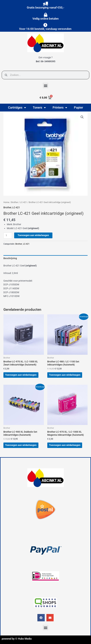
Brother (15, 202)
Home (6, 202)
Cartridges (17, 108)
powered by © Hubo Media (17, 639)
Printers (60, 108)
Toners (39, 108)
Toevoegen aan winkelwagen (33, 235)
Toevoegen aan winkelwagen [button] (21, 375)
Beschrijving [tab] (10, 258)
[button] (45, 85)
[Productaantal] (8, 235)
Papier (78, 107)
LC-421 (23, 202)
